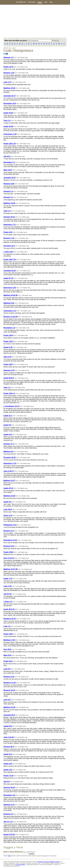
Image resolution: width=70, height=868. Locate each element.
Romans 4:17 (9, 531)
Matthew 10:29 (9, 203)
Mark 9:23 (7, 655)
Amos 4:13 (8, 515)
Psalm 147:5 (8, 67)
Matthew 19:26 (9, 88)
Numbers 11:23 (10, 683)
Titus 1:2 (7, 121)
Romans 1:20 (9, 73)
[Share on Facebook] (7, 54)
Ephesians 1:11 (10, 225)
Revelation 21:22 (10, 540)
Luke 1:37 (7, 82)
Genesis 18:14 (9, 217)
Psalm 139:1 (8, 634)
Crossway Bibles (20, 865)
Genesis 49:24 (9, 787)
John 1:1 (7, 387)
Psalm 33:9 (8, 232)
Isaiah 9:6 (7, 425)
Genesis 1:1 (8, 197)
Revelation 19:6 (10, 103)
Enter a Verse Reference (19, 852)
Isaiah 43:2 (8, 434)
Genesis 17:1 (9, 444)
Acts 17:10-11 (9, 558)
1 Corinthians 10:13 (11, 406)
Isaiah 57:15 (8, 278)
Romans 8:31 (9, 546)
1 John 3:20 (8, 252)
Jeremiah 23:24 (10, 271)
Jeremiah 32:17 (10, 96)
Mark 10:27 (8, 170)
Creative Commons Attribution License (48, 862)
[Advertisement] (35, 21)
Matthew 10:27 (9, 481)
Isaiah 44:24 (8, 113)
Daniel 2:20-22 (9, 834)
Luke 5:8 (7, 669)
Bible (10, 856)
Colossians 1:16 (10, 134)
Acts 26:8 (7, 649)
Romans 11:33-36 (10, 317)
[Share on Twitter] (4, 54)
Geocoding (32, 2)
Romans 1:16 (9, 238)
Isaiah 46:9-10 (9, 609)
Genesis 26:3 (9, 747)
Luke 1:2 (7, 626)
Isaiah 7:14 (8, 579)
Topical (40, 2)
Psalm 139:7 (8, 364)
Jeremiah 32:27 (10, 178)
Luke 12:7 (7, 700)
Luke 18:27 (8, 509)
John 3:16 (7, 357)
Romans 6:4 (8, 814)
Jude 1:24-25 (9, 737)
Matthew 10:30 (9, 496)
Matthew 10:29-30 (10, 295)
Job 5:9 (6, 782)
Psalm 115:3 (8, 341)
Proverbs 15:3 (9, 246)
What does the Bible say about (28, 41)
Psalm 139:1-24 (10, 144)
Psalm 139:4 (8, 335)
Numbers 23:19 (10, 619)
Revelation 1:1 (9, 162)
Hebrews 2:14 (9, 805)
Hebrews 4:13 (9, 370)
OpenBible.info (21, 2)
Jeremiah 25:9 (9, 715)
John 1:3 (7, 211)
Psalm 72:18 (8, 776)
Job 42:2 (7, 156)
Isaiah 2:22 (8, 770)
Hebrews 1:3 (8, 57)
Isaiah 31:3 (8, 754)
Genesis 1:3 (8, 191)
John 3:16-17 (9, 471)
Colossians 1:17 (10, 311)
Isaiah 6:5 (7, 502)
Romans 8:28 (9, 184)
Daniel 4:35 (8, 347)
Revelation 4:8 (9, 795)
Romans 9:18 (9, 677)
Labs (46, 2)
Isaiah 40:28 (8, 126)
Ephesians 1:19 (10, 463)
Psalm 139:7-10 (10, 260)
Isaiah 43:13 (8, 488)
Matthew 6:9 (8, 452)
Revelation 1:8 (9, 328)
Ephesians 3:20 (10, 288)
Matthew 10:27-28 (10, 569)
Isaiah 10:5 (8, 764)
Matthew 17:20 (9, 640)
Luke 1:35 (7, 586)
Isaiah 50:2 (8, 726)
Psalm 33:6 (8, 661)
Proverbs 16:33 (10, 457)
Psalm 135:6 (8, 552)
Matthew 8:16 (9, 303)
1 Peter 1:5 (8, 602)
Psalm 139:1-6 (9, 393)
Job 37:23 (7, 594)
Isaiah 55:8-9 (9, 378)
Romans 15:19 (9, 690)
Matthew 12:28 (9, 707)
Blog (51, 2)
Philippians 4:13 (10, 525)
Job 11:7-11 (8, 822)
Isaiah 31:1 (8, 416)
